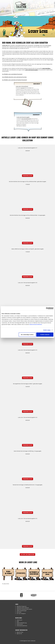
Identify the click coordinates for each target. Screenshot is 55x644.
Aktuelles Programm (22, 606)
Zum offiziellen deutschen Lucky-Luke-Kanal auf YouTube (14, 77)
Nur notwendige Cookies (27, 335)
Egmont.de (19, 634)
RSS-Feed (19, 612)
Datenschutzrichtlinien (36, 324)
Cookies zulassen (45, 335)
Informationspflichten (22, 626)
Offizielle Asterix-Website (23, 608)
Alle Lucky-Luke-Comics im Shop (27, 554)
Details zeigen (47, 330)
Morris (50, 45)
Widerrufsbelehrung (22, 623)
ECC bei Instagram (21, 613)
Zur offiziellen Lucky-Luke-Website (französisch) (12, 74)
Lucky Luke (23, 88)
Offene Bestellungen (22, 611)
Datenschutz (20, 624)
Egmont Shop (20, 632)
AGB (18, 621)
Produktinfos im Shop (28, 176)
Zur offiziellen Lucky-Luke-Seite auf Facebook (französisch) (15, 80)
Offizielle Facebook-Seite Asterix (24, 609)
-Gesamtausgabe (31, 70)
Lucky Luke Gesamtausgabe (26, 119)
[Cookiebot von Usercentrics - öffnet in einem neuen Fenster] (47, 308)
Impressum (19, 620)
